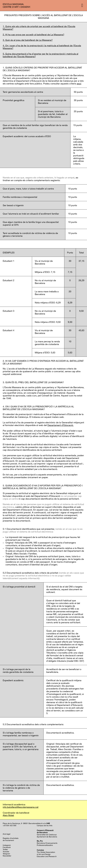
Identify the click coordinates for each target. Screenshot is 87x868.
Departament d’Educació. (61, 425)
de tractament (8, 840)
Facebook (7, 847)
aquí (79, 84)
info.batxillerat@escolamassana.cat (21, 807)
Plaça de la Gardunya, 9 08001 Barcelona (20, 823)
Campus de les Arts (45, 825)
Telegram (6, 854)
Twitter (5, 849)
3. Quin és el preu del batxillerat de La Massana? (28, 40)
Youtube (6, 851)
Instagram (7, 845)
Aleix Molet (8, 815)
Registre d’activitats (11, 838)
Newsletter (7, 856)
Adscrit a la (43, 823)
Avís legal (7, 834)
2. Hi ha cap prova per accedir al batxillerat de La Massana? (33, 35)
